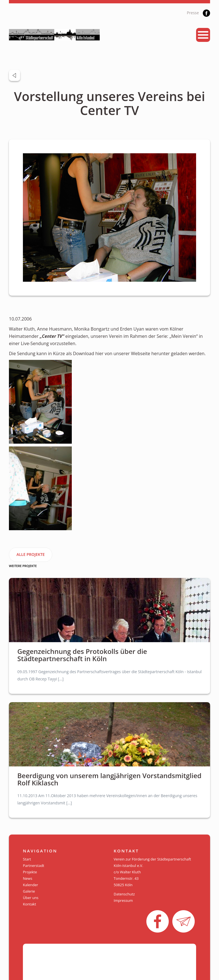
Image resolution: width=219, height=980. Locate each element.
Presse (193, 13)
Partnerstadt (34, 866)
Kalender (30, 885)
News (28, 878)
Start (27, 859)
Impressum (123, 900)
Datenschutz (124, 894)
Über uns (31, 898)
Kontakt (29, 904)
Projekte (30, 872)
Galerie (29, 891)
